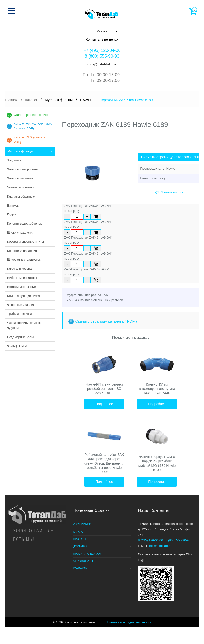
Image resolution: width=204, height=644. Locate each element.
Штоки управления (21, 233)
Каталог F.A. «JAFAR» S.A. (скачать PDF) (33, 126)
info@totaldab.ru (101, 64)
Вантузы (13, 206)
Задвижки (14, 160)
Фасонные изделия (21, 305)
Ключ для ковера (19, 269)
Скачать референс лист (31, 115)
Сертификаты (83, 561)
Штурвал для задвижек (24, 260)
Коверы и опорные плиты (25, 242)
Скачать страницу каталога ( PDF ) (170, 157)
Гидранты (14, 214)
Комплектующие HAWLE (25, 296)
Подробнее (104, 404)
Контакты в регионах (102, 40)
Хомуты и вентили (20, 187)
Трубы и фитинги (20, 314)
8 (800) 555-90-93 (102, 56)
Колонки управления (22, 251)
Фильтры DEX (17, 346)
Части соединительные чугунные (24, 325)
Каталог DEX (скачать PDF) (29, 140)
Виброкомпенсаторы (22, 278)
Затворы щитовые (20, 178)
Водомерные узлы (20, 337)
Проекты (80, 539)
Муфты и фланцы (20, 151)
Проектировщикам (87, 554)
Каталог (79, 532)
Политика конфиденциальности (128, 622)
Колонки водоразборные (25, 223)
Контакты (80, 568)
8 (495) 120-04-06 (151, 540)
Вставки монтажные (22, 287)
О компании (82, 524)
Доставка (80, 546)
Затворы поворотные (22, 169)
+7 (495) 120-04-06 (102, 50)
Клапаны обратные (21, 196)
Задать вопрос (170, 192)
